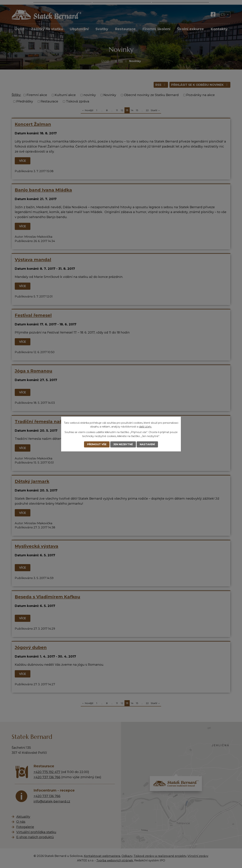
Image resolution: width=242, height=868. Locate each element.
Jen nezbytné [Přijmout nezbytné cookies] (123, 444)
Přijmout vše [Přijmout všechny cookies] (97, 444)
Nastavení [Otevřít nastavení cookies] (147, 444)
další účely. (145, 427)
